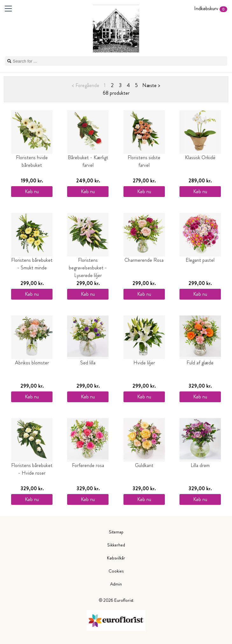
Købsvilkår (116, 558)
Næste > (151, 85)
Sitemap (116, 532)
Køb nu (32, 191)
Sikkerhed (116, 545)
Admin (116, 584)
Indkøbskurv (211, 8)
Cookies (116, 571)
